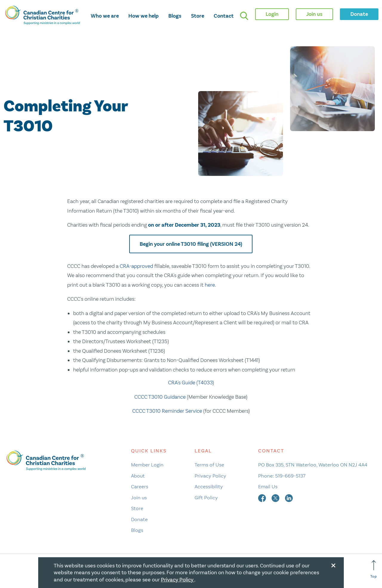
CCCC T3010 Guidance (160, 397)
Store (198, 16)
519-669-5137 (290, 476)
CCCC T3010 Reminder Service (167, 411)
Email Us (268, 486)
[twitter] (276, 498)
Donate (139, 519)
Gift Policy (206, 498)
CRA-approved (136, 266)
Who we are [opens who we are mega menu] (105, 16)
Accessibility (209, 486)
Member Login (147, 465)
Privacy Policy (210, 476)
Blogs (175, 16)
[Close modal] (333, 564)
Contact (224, 16)
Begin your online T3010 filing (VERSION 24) (191, 244)
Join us (139, 498)
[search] (244, 16)
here (210, 285)
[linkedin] (289, 498)
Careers (140, 486)
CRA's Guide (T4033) (191, 383)
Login (272, 14)
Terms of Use (209, 465)
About (138, 476)
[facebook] (263, 498)
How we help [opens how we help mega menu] (144, 16)
